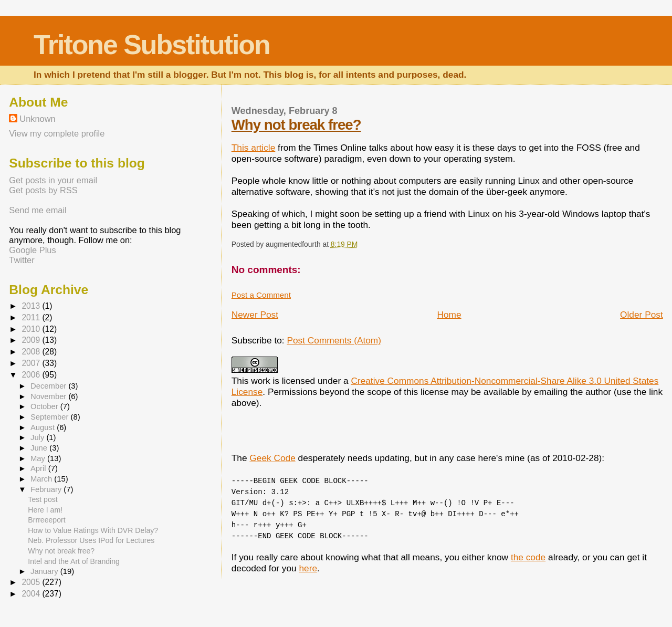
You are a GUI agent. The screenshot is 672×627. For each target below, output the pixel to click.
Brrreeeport (46, 520)
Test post (43, 499)
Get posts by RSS (43, 190)
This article (254, 148)
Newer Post (255, 315)
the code (528, 557)
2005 (32, 582)
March (42, 479)
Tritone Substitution (152, 45)
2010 (32, 329)
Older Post (642, 315)
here (308, 568)
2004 (32, 594)
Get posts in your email (53, 180)
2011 (32, 317)
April (39, 468)
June (40, 448)
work (261, 381)
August (44, 427)
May (39, 458)
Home (449, 315)
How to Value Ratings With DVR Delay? (93, 530)
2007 (32, 363)
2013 (32, 306)
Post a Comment (261, 295)
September (51, 417)
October (45, 406)
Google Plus (32, 250)
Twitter (22, 260)
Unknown (37, 119)
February (47, 489)
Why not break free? (296, 125)
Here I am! (45, 510)
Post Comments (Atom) (334, 340)
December (49, 386)
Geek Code (272, 458)
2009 (32, 340)
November (49, 396)
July (38, 437)
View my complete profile (57, 133)
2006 (32, 375)
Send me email (38, 210)
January (45, 571)
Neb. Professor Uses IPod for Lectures (91, 540)
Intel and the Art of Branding (74, 561)
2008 (32, 352)
